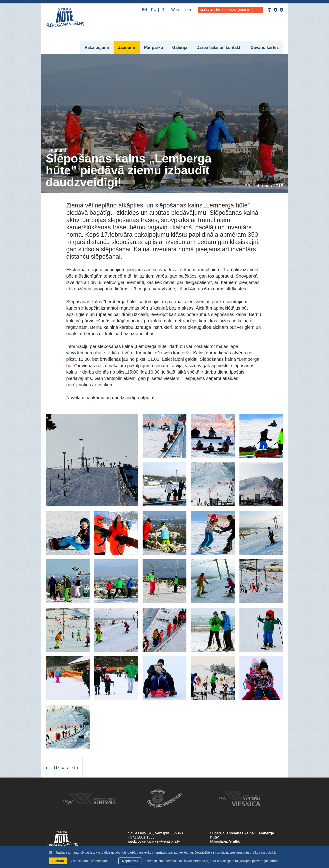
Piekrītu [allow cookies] (58, 861)
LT (162, 10)
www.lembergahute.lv (88, 353)
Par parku (154, 48)
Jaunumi (127, 48)
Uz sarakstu (62, 768)
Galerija (180, 48)
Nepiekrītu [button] (130, 861)
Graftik (234, 841)
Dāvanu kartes (265, 48)
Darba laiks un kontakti (219, 48)
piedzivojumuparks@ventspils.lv (154, 841)
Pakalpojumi (97, 48)
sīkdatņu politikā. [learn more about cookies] (265, 852)
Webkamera (181, 10)
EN (144, 10)
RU (154, 10)
